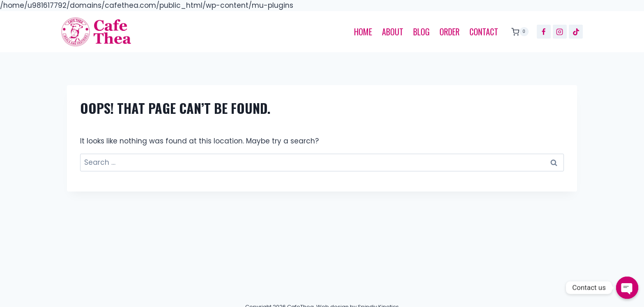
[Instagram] (560, 32)
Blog (421, 32)
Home (363, 32)
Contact (484, 32)
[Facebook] (544, 32)
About (393, 32)
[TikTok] (576, 32)
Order (450, 32)
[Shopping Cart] (518, 32)
